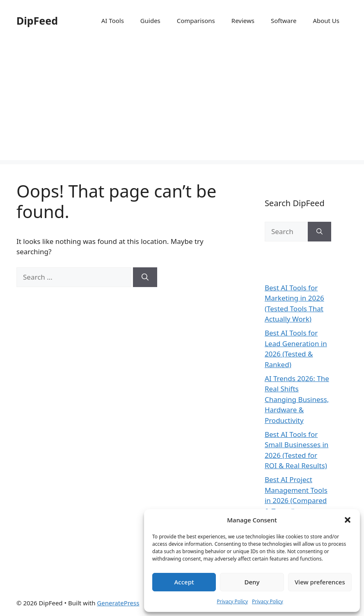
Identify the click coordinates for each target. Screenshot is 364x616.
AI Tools (113, 21)
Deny (252, 582)
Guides (150, 21)
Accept (184, 582)
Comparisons (196, 21)
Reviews (243, 21)
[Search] (145, 277)
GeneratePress (118, 603)
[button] (348, 520)
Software (284, 21)
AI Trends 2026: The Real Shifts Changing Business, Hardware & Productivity (297, 399)
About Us (326, 21)
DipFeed (37, 21)
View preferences (320, 582)
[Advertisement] (182, 103)
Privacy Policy (232, 601)
